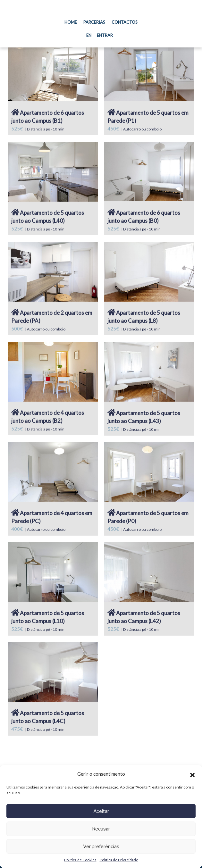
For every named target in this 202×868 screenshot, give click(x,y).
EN (89, 35)
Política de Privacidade (119, 860)
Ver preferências (101, 847)
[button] (192, 774)
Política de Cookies (80, 860)
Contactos (125, 22)
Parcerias (94, 22)
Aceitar (101, 811)
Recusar (101, 829)
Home (72, 22)
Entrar (105, 35)
